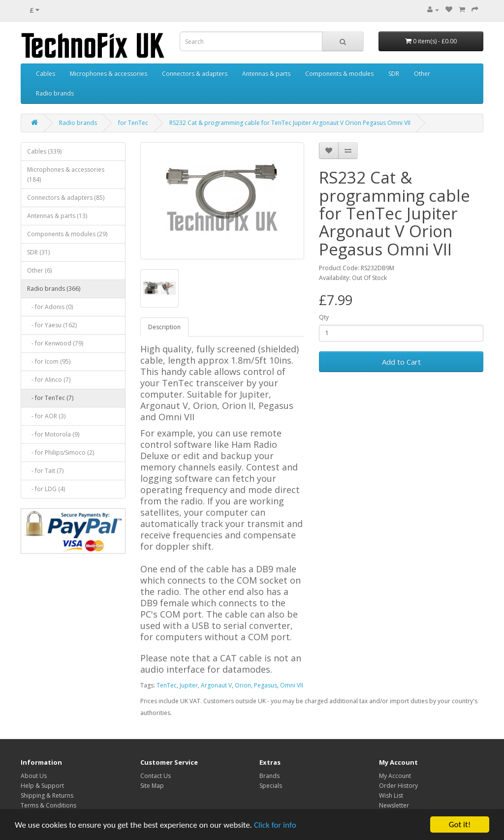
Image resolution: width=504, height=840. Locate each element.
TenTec (167, 685)
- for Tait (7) (45, 471)
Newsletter (394, 805)
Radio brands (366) (54, 289)
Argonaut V (216, 685)
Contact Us (156, 776)
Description (164, 327)
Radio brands (55, 93)
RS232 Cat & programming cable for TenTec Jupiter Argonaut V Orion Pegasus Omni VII (290, 123)
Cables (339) (44, 151)
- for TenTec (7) (50, 398)
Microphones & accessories (109, 74)
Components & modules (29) (67, 234)
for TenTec (133, 123)
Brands (269, 776)
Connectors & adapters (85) (66, 198)
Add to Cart (401, 362)
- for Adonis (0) (50, 307)
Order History (398, 786)
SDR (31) (38, 252)
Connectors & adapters (195, 74)
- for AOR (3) (46, 416)
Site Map (152, 786)
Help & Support (42, 786)
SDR (394, 74)
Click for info (275, 825)
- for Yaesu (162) (52, 325)
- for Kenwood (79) (55, 343)
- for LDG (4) (46, 489)
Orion (243, 685)
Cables (46, 74)
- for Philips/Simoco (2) (61, 452)
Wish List (391, 795)
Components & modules (339, 74)
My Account (395, 776)
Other (422, 74)
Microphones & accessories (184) (66, 174)
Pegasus (266, 685)
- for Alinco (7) (49, 380)
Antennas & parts (266, 74)
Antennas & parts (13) (57, 216)
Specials (271, 786)
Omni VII (292, 685)
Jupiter (189, 685)
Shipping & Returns (47, 795)
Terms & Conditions (48, 805)
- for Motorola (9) (53, 434)
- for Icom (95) (49, 361)
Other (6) (39, 270)
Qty (324, 317)
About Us (34, 776)
